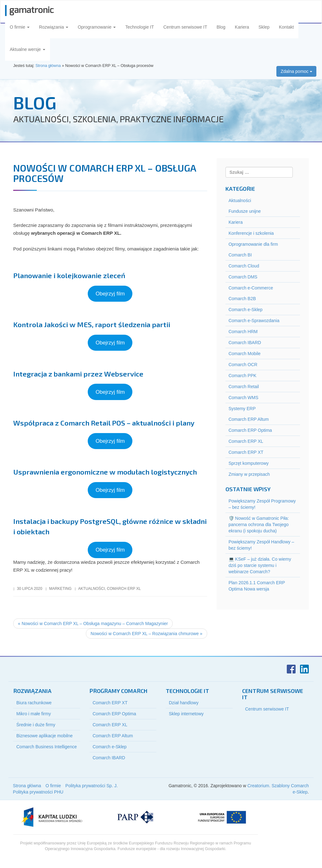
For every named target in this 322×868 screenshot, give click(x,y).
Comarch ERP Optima (250, 430)
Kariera (242, 27)
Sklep (264, 27)
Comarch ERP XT (246, 452)
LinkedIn (304, 669)
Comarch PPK (243, 376)
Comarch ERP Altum (249, 419)
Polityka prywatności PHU (38, 792)
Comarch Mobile (245, 354)
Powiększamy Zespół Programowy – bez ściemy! (262, 504)
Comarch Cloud (244, 266)
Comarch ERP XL (124, 589)
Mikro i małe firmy (34, 714)
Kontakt (286, 27)
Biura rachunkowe (34, 703)
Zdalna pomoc (296, 71)
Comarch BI (240, 255)
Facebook (291, 669)
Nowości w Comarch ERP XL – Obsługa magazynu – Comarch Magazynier (93, 624)
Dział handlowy (184, 703)
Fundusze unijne (245, 211)
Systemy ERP (242, 409)
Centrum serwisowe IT (185, 27)
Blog (221, 27)
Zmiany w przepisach (249, 474)
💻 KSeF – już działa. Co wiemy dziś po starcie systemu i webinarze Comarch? (260, 565)
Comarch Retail (244, 387)
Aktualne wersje (28, 49)
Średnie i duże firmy (36, 725)
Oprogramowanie (97, 27)
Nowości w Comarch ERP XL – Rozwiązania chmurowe (147, 634)
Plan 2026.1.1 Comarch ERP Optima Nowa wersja (257, 586)
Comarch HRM (243, 332)
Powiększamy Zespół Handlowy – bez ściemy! (261, 545)
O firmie (20, 27)
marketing (60, 589)
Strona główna (27, 786)
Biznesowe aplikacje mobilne (44, 736)
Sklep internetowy (186, 714)
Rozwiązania (54, 27)
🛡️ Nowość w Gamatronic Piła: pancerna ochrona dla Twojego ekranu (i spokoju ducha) (259, 525)
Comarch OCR (243, 365)
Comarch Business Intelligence (47, 747)
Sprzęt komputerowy (249, 463)
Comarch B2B (242, 299)
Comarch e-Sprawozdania (254, 321)
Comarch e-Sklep (246, 310)
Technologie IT (139, 27)
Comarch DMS (243, 277)
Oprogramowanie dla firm (253, 244)
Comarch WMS (244, 398)
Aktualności (92, 589)
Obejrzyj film (110, 294)
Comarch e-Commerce (251, 288)
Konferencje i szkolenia (251, 233)
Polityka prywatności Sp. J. (92, 786)
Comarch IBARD (245, 343)
